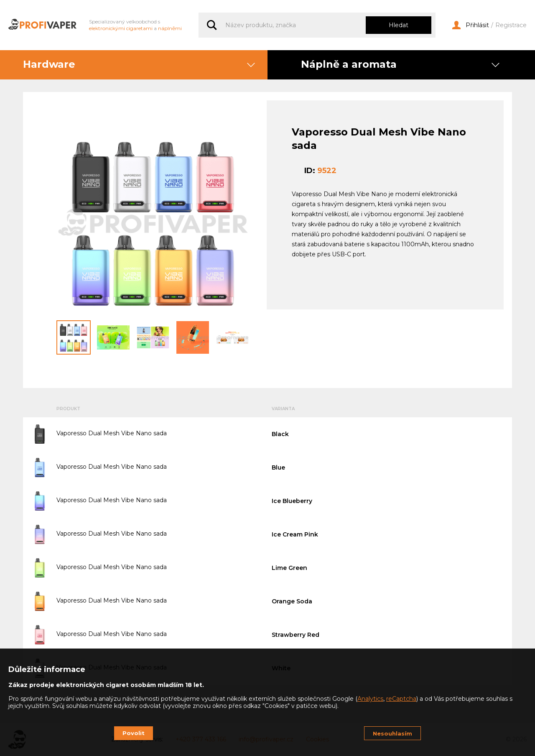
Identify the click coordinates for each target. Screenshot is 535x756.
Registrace (511, 25)
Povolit (134, 733)
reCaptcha (401, 699)
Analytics (370, 699)
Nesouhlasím (392, 733)
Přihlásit (471, 25)
